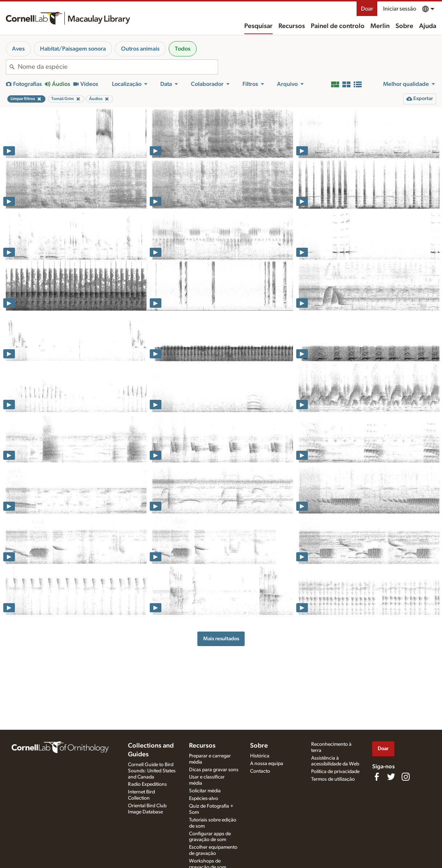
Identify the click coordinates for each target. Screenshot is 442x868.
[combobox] (118, 67)
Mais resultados (221, 639)
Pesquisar (258, 26)
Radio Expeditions (147, 784)
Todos (183, 49)
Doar (367, 9)
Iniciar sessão (400, 9)
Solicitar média (205, 791)
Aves (18, 49)
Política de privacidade (335, 772)
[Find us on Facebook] (377, 777)
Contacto (260, 771)
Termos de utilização (333, 779)
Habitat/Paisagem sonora (73, 49)
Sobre (404, 26)
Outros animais (140, 49)
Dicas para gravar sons (214, 770)
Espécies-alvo (204, 799)
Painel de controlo (338, 26)
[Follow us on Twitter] (391, 777)
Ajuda (428, 26)
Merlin (380, 26)
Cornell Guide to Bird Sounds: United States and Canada (152, 771)
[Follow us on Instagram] (406, 777)
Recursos (292, 26)
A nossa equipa (267, 764)
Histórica (260, 756)
